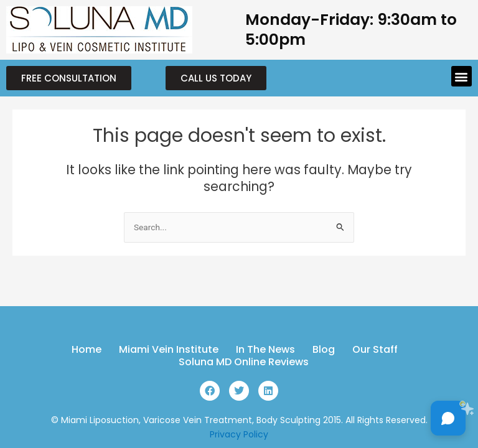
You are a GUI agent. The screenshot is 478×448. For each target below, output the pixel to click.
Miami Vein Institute (169, 350)
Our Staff (375, 350)
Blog (324, 350)
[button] (462, 76)
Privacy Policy (239, 434)
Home (87, 350)
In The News (265, 350)
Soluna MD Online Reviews (244, 362)
